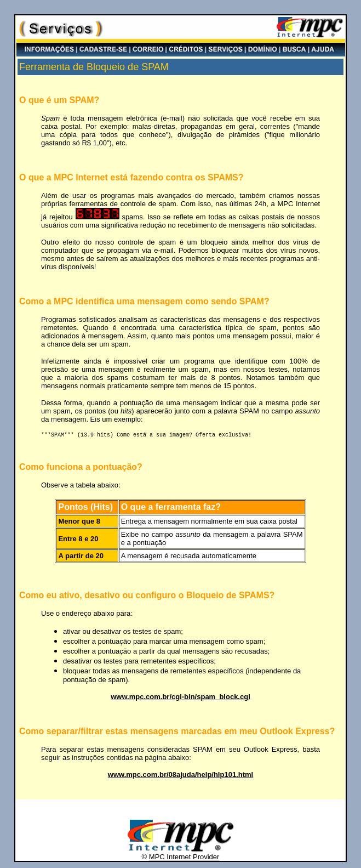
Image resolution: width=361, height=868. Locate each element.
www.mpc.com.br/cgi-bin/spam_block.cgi (180, 698)
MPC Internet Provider (184, 858)
